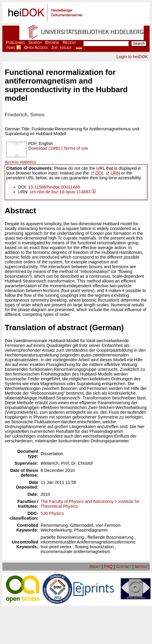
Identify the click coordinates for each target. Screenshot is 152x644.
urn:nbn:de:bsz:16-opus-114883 (60, 192)
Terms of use (76, 148)
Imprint (141, 566)
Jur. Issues (61, 47)
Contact (124, 566)
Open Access (36, 47)
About (95, 566)
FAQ (108, 566)
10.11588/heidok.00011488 (54, 187)
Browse (52, 42)
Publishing (15, 42)
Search (35, 42)
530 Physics (52, 513)
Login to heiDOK (132, 57)
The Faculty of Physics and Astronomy (77, 501)
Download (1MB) (44, 148)
